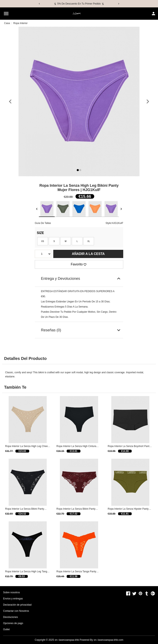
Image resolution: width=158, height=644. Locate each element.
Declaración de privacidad (17, 605)
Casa (7, 23)
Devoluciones (10, 617)
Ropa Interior (20, 23)
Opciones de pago (13, 623)
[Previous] (39, 4)
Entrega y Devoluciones (81, 279)
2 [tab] (81, 171)
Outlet (6, 629)
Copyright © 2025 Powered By (64, 640)
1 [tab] (78, 171)
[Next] (119, 4)
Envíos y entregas (13, 599)
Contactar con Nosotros (16, 611)
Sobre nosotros (11, 592)
